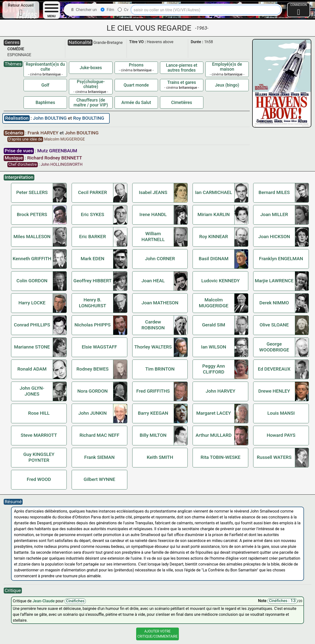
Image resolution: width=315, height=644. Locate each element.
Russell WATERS (274, 457)
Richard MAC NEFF (99, 435)
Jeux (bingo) (227, 85)
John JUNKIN (92, 413)
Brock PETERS (32, 214)
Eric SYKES (92, 214)
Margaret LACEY (214, 413)
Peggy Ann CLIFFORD (214, 369)
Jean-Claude (44, 601)
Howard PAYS (281, 435)
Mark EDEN (93, 259)
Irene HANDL (153, 214)
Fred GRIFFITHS (153, 391)
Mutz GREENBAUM (57, 151)
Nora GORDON (92, 391)
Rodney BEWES (93, 369)
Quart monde (136, 85)
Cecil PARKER (92, 192)
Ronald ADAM (32, 369)
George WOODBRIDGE (274, 347)
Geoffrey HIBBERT (92, 281)
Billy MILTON (153, 435)
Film (107, 10)
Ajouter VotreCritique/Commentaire (157, 634)
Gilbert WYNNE (99, 479)
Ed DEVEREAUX (274, 369)
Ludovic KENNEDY (221, 281)
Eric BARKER (92, 237)
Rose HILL (39, 413)
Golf (45, 85)
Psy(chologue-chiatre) (91, 84)
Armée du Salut (136, 103)
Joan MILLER (274, 214)
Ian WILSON (214, 347)
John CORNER (160, 259)
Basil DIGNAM (214, 259)
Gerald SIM (213, 325)
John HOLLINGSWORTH (62, 164)
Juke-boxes (91, 68)
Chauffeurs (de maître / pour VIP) (91, 103)
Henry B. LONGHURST (92, 303)
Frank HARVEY (44, 133)
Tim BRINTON (160, 369)
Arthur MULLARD (214, 435)
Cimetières (182, 103)
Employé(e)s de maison (227, 67)
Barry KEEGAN (153, 413)
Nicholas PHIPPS (92, 325)
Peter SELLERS (32, 192)
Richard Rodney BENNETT (55, 158)
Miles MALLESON (32, 237)
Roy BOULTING (89, 118)
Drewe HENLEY (274, 391)
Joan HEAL (153, 281)
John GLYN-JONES (32, 391)
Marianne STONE (32, 347)
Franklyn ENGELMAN (281, 259)
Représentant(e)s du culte (45, 67)
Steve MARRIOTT (39, 435)
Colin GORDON (32, 281)
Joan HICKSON (274, 237)
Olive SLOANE (274, 325)
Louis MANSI (281, 413)
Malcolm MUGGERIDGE (65, 139)
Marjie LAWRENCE (274, 281)
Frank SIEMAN (99, 457)
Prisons (136, 65)
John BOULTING (50, 118)
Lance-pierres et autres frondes (182, 68)
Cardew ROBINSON (153, 325)
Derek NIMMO (274, 303)
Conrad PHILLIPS (32, 325)
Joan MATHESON (160, 303)
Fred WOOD (39, 479)
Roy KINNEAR (214, 237)
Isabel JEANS (153, 192)
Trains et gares (182, 82)
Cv (123, 10)
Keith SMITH (160, 457)
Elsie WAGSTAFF (99, 347)
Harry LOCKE (32, 303)
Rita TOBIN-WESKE (220, 457)
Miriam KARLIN (214, 214)
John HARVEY (220, 391)
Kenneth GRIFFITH (32, 259)
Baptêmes (45, 103)
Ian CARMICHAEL (214, 192)
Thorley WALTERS (153, 347)
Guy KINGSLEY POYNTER (39, 457)
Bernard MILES (274, 192)
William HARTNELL (153, 237)
